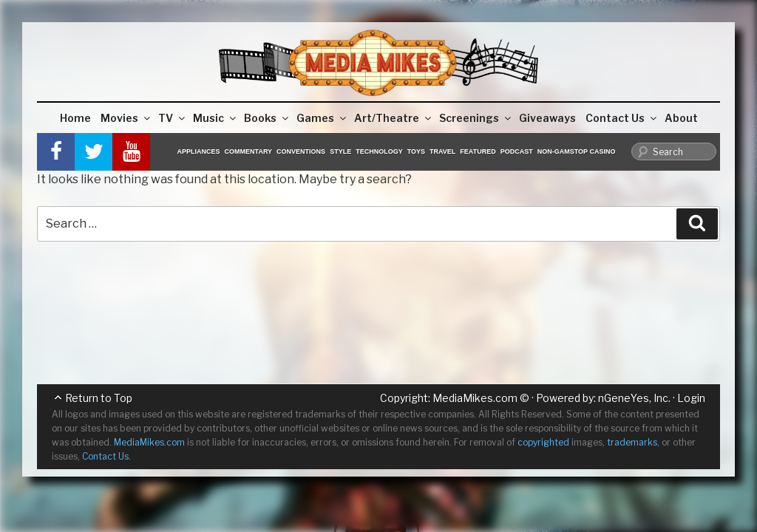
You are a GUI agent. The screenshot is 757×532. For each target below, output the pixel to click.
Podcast (517, 151)
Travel (442, 151)
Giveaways (547, 118)
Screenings (476, 118)
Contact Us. (106, 456)
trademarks (632, 442)
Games (322, 118)
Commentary (249, 151)
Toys (416, 151)
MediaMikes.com (475, 398)
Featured (478, 151)
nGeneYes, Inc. (634, 398)
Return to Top (99, 398)
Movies (126, 118)
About (681, 118)
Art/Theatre (394, 118)
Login (691, 398)
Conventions (301, 151)
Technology (379, 151)
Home (75, 118)
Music (215, 118)
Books (267, 118)
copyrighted (543, 442)
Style (340, 151)
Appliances (199, 151)
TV (173, 118)
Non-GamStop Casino (577, 151)
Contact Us (622, 118)
